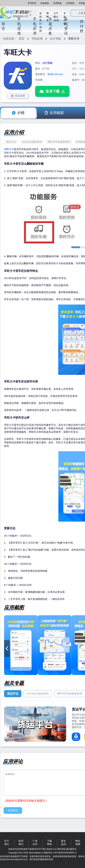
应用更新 (57, 3)
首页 (3, 26)
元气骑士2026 (56, 13)
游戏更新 (45, 3)
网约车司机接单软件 (59, 142)
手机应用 (35, 26)
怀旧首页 (32, 3)
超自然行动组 (41, 13)
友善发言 (13, 810)
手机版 (82, 3)
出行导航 (55, 39)
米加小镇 (65, 13)
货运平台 (11, 142)
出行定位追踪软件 (32, 142)
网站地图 (78, 842)
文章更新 (70, 3)
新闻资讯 (66, 26)
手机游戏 (19, 26)
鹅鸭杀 (48, 13)
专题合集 (51, 26)
